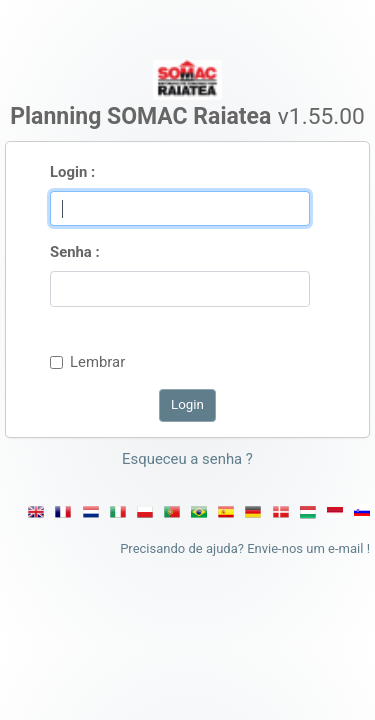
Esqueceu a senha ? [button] (187, 459)
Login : (72, 172)
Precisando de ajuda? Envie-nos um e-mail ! (245, 548)
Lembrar (97, 362)
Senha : (75, 252)
